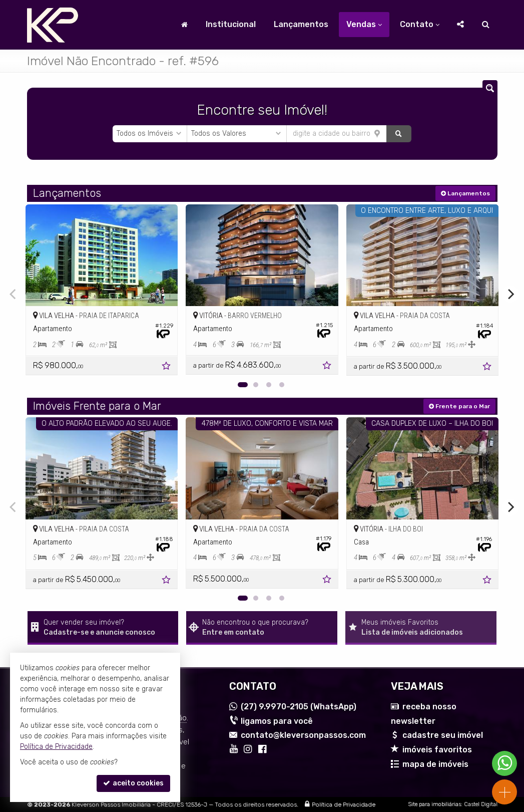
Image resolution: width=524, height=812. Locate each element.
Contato (420, 24)
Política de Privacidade (344, 804)
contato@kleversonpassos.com (303, 735)
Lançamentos (301, 24)
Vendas (364, 24)
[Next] (510, 294)
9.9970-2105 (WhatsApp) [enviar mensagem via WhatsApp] (299, 707)
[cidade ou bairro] (337, 134)
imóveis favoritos (437, 750)
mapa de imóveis (435, 764)
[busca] (486, 25)
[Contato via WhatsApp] (504, 763)
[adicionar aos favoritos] (167, 367)
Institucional (231, 24)
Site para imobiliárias (434, 804)
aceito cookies (133, 783)
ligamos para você (277, 721)
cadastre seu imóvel (443, 735)
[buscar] (399, 134)
